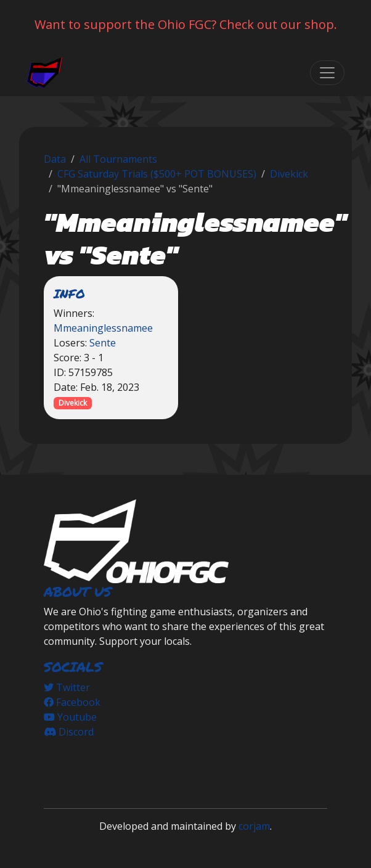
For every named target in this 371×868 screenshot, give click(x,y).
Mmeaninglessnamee (103, 328)
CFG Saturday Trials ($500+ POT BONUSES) (157, 174)
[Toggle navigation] (327, 73)
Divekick (289, 174)
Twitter (67, 687)
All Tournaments (118, 159)
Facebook (72, 702)
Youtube (70, 717)
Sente (103, 343)
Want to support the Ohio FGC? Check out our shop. (186, 24)
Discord (69, 732)
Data (55, 159)
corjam (254, 826)
